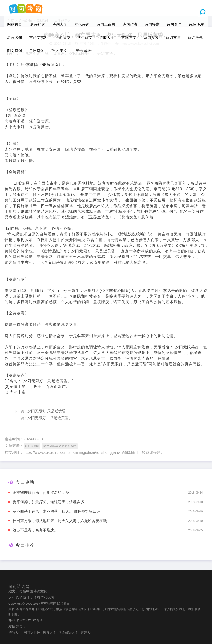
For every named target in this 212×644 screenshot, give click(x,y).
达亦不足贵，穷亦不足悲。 (35, 530)
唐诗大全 (49, 632)
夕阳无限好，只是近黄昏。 (50, 418)
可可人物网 (32, 632)
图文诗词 (15, 51)
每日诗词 (37, 51)
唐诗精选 (38, 24)
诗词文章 (173, 38)
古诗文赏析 (39, 38)
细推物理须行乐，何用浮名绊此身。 (43, 493)
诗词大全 (60, 24)
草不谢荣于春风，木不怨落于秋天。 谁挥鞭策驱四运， (58, 511)
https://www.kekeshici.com (60, 446)
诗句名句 (174, 24)
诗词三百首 (106, 24)
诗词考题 (195, 38)
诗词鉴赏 (152, 24)
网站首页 (15, 24)
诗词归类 (63, 38)
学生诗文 (85, 38)
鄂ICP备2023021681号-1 (26, 620)
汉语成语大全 (68, 632)
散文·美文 (59, 51)
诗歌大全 (107, 38)
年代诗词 (82, 24)
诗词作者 (130, 24)
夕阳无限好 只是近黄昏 (47, 411)
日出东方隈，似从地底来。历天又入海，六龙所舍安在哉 (60, 521)
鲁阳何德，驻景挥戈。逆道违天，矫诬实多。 (50, 502)
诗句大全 (15, 632)
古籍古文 (129, 38)
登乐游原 (50, 65)
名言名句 (15, 38)
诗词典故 (151, 38)
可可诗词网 (32, 446)
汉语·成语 (84, 51)
